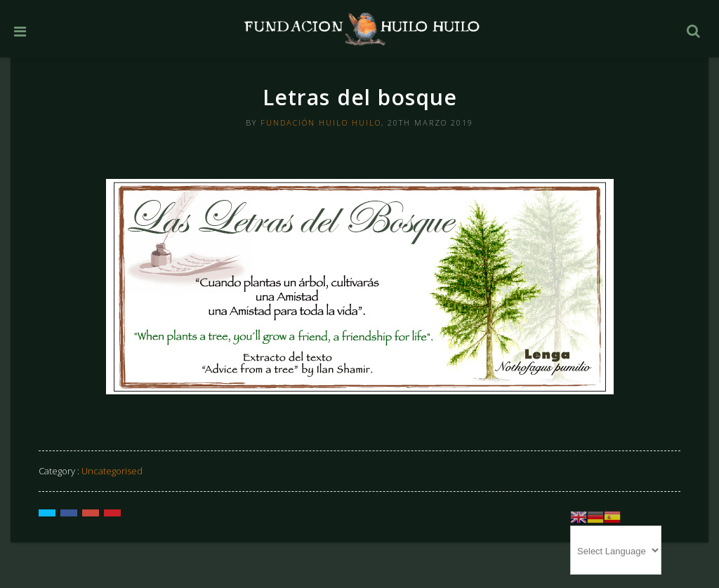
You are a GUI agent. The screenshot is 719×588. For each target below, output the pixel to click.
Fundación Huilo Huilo (321, 122)
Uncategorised (112, 471)
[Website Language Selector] (616, 550)
